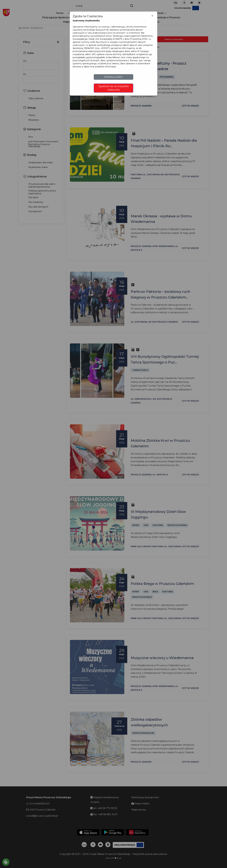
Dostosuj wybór (114, 77)
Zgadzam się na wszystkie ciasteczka (113, 88)
